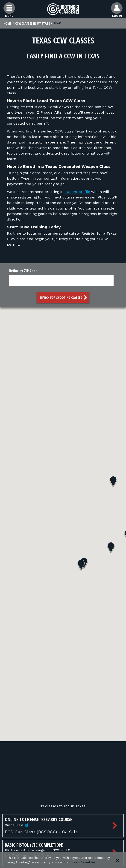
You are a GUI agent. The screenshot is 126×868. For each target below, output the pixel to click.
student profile (77, 192)
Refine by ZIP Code (23, 271)
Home (7, 23)
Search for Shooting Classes (64, 297)
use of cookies (84, 862)
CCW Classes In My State (32, 23)
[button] (111, 548)
